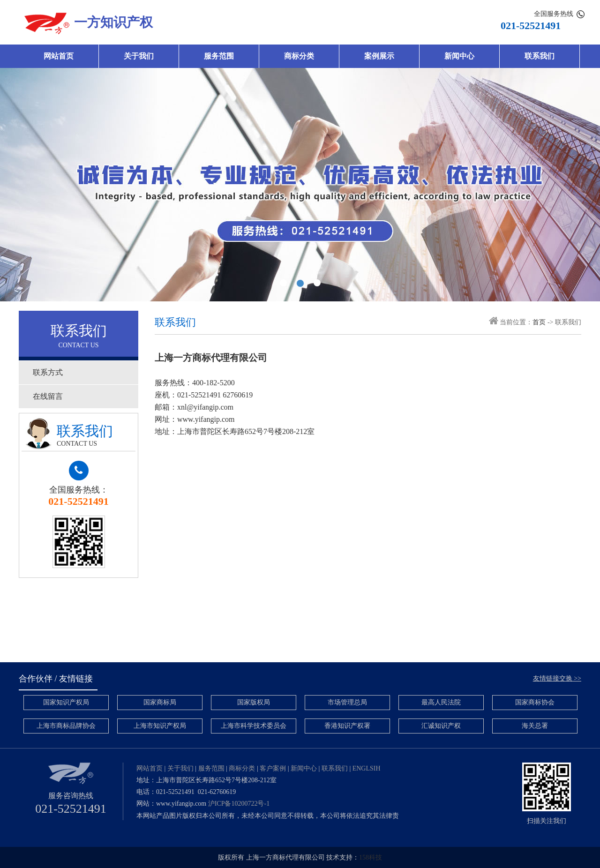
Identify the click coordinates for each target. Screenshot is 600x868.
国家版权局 (254, 702)
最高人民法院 (441, 702)
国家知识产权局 (66, 702)
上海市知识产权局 (160, 726)
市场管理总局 (347, 702)
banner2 (300, 185)
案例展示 (379, 56)
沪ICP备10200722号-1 (239, 804)
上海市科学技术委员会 (254, 726)
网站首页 (59, 56)
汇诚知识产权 (441, 726)
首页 (539, 322)
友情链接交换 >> (557, 678)
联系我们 (540, 56)
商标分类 (299, 56)
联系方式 (48, 372)
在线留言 (48, 396)
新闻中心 (459, 56)
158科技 (371, 857)
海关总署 (535, 726)
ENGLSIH (367, 768)
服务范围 (219, 56)
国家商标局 (160, 702)
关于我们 (139, 56)
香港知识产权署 (347, 726)
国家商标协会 (535, 702)
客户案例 (273, 768)
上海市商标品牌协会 (66, 726)
